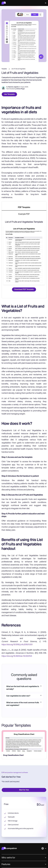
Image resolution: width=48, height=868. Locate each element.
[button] (45, 3)
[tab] (24, 208)
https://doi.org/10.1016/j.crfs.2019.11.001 (17, 645)
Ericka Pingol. (21, 89)
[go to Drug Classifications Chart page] (24, 741)
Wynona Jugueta (13, 87)
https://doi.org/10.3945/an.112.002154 (17, 656)
